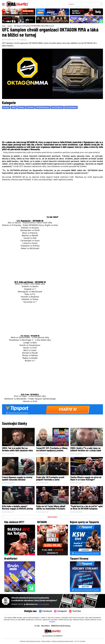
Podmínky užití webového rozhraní (30, 641)
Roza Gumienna (71, 108)
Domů (4, 26)
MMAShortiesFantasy (61, 626)
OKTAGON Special (43, 108)
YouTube (75, 611)
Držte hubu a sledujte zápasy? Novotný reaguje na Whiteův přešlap (17, 508)
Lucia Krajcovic (57, 108)
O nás (37, 626)
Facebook (46, 611)
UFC (44, 444)
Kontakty (52, 622)
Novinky (10, 26)
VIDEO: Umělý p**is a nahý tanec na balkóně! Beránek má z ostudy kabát (86, 450)
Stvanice (30, 108)
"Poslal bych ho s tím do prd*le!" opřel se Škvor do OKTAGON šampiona (86, 508)
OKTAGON (79, 502)
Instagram (61, 611)
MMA (14, 108)
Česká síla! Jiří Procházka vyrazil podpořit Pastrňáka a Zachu (50, 479)
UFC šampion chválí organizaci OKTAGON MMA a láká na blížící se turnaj (34, 26)
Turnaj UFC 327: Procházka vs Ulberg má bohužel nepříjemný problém (52, 450)
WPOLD (24, 40)
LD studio (82, 641)
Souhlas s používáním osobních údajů (62, 641)
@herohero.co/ (36, 604)
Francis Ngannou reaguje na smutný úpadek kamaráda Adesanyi (17, 479)
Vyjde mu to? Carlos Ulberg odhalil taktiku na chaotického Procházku (51, 508)
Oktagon (21, 108)
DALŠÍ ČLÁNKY (52, 517)
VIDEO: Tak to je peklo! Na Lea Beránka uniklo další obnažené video (17, 450)
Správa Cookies (46, 641)
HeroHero (45, 626)
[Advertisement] (52, 126)
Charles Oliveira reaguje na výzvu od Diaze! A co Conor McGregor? (86, 479)
